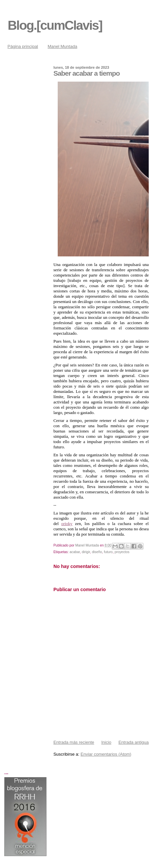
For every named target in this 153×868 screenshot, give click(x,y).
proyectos (122, 552)
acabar (75, 552)
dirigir (86, 552)
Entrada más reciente (74, 742)
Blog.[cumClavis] (55, 25)
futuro (108, 552)
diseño (97, 552)
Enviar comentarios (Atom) (106, 754)
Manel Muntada (63, 46)
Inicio (106, 742)
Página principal (23, 46)
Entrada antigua (134, 742)
